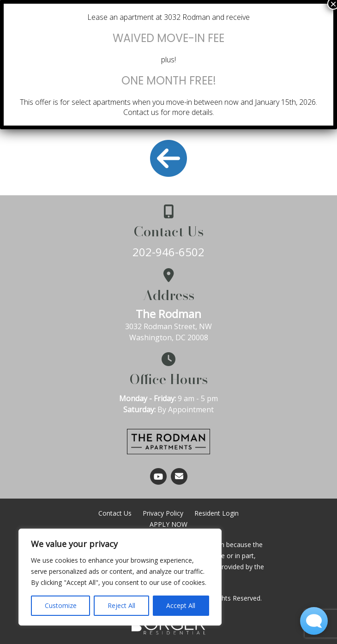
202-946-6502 (168, 252)
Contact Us (115, 513)
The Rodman (168, 314)
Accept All (181, 605)
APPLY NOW (168, 524)
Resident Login (217, 513)
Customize (61, 605)
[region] (120, 577)
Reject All (121, 605)
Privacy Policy (163, 513)
